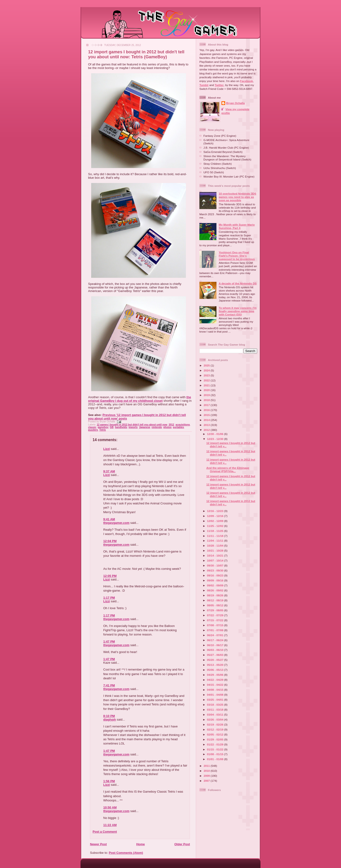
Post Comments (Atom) (126, 853)
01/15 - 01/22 (215, 749)
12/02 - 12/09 (215, 521)
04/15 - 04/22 (215, 685)
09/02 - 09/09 (215, 585)
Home (140, 844)
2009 (207, 776)
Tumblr (204, 85)
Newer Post (98, 844)
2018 (207, 400)
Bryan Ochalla (236, 103)
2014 (207, 420)
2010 (207, 771)
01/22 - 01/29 (215, 744)
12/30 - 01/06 (215, 434)
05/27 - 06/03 (215, 655)
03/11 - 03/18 (215, 710)
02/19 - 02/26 (215, 724)
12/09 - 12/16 (215, 516)
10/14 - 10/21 (215, 555)
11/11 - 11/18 (215, 536)
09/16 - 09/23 (215, 575)
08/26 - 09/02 (215, 590)
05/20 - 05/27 (215, 660)
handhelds (121, 427)
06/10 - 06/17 (215, 645)
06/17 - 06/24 (215, 640)
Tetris (103, 430)
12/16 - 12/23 (215, 511)
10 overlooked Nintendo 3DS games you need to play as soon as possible (238, 197)
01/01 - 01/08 (215, 759)
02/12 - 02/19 (215, 729)
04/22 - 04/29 (215, 680)
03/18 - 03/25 (215, 705)
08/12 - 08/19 (215, 600)
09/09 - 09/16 (215, 580)
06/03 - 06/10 (215, 650)
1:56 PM (109, 781)
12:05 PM (110, 576)
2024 (207, 370)
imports (133, 427)
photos (168, 427)
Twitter (219, 85)
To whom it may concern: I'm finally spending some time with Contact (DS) (238, 311)
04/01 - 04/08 (215, 695)
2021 (207, 385)
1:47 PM (109, 642)
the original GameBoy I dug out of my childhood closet (140, 399)
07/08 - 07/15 (215, 625)
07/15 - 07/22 (215, 620)
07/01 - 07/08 (215, 630)
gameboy (103, 427)
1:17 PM (109, 598)
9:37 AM (109, 471)
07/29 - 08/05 (215, 610)
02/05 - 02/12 (215, 734)
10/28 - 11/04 (215, 546)
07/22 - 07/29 (215, 615)
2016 (207, 410)
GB (112, 427)
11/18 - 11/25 (215, 531)
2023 (207, 375)
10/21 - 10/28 (215, 550)
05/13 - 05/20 (215, 665)
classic (92, 427)
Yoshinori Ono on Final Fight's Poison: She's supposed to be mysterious (237, 256)
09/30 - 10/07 (215, 565)
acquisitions (183, 425)
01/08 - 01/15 (215, 754)
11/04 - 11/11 (215, 541)
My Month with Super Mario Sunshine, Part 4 (237, 226)
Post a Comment (105, 832)
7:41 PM (109, 685)
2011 (207, 766)
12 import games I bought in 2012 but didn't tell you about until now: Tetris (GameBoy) (136, 54)
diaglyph (110, 720)
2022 (207, 380)
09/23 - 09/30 (215, 570)
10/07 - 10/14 (215, 560)
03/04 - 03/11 (215, 715)
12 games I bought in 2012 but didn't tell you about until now (132, 425)
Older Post (182, 844)
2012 (171, 425)
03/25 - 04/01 (215, 700)
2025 (207, 365)
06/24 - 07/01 (215, 635)
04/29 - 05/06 (215, 675)
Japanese (145, 427)
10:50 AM (110, 807)
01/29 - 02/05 (215, 739)
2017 (207, 405)
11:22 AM (110, 825)
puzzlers (93, 430)
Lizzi (107, 449)
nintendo (157, 427)
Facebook (247, 81)
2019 (207, 395)
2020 (207, 390)
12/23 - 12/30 (215, 439)
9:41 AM (109, 519)
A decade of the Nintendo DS (238, 283)
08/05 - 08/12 (215, 605)
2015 (207, 415)
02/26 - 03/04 (215, 720)
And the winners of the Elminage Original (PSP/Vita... (228, 469)
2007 (207, 781)
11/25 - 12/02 (215, 526)
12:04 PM (110, 541)
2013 (207, 425)
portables (178, 427)
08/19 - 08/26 (215, 595)
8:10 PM (109, 716)
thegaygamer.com (116, 523)
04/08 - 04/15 (215, 690)
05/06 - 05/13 (215, 670)
